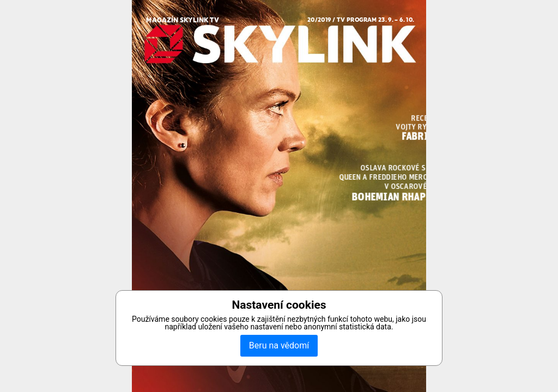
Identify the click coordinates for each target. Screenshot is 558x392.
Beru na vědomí (279, 345)
